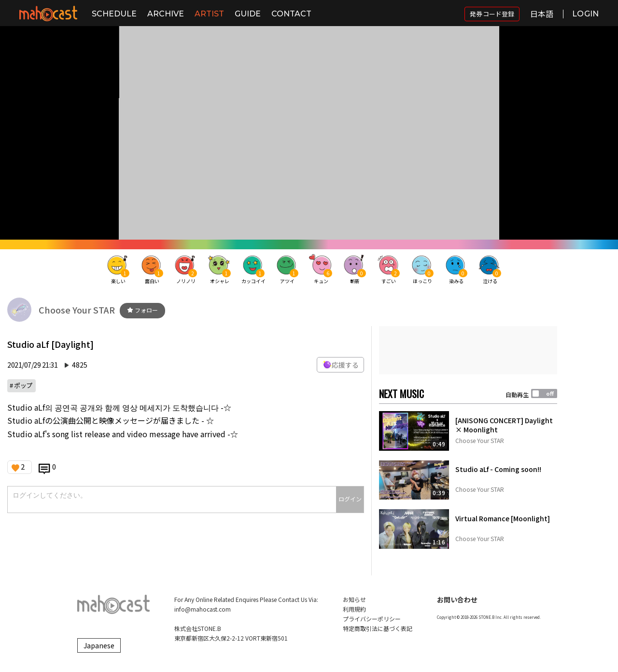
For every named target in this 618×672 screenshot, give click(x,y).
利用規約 (354, 609)
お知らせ (354, 599)
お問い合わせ (457, 600)
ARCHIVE (166, 14)
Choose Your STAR (77, 310)
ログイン (350, 499)
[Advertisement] (468, 350)
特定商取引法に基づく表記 (378, 628)
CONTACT (291, 14)
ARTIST (209, 14)
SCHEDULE (114, 14)
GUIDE (248, 14)
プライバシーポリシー (372, 619)
